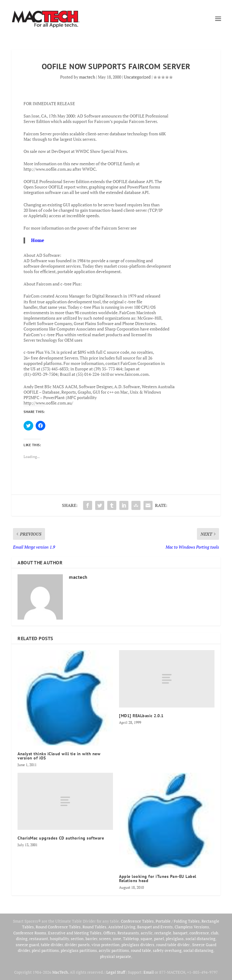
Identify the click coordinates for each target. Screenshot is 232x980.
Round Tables (94, 927)
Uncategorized (137, 77)
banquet (180, 933)
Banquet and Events (155, 927)
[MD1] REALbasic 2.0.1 (141, 716)
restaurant (39, 939)
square (146, 939)
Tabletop (131, 939)
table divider (52, 945)
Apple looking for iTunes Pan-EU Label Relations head (158, 878)
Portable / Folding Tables (178, 921)
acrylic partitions (114, 950)
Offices (110, 933)
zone (117, 939)
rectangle (163, 933)
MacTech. (61, 972)
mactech (87, 77)
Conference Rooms (30, 933)
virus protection (106, 945)
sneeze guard (27, 945)
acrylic (147, 933)
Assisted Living (122, 927)
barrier (91, 939)
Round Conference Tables (58, 927)
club (214, 933)
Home (38, 240)
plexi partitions (45, 950)
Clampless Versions (192, 927)
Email (149, 972)
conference (199, 933)
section (77, 939)
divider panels (77, 945)
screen (105, 939)
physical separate (116, 956)
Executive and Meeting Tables (75, 933)
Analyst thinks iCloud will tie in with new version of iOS (59, 756)
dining (22, 939)
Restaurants (128, 933)
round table (141, 950)
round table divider (173, 945)
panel (159, 939)
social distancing (200, 939)
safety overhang (167, 950)
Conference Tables (137, 921)
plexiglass (175, 939)
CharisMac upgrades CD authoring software (61, 838)
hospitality (59, 939)
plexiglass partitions (79, 950)
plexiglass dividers (138, 945)
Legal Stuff (116, 972)
